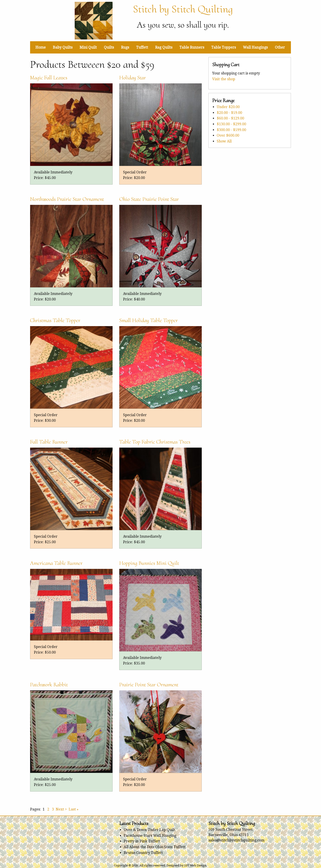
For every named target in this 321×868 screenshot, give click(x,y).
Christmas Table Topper (55, 320)
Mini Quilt (88, 47)
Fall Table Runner (49, 442)
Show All (224, 141)
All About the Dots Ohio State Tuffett (155, 847)
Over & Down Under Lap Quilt (149, 830)
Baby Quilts (63, 47)
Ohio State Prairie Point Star (149, 199)
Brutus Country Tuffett (143, 853)
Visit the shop (224, 79)
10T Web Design (195, 865)
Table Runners (192, 47)
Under (228, 107)
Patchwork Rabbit (49, 685)
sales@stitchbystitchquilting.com (236, 840)
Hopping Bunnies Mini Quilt (149, 563)
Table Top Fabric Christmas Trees (155, 442)
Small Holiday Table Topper (148, 320)
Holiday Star (133, 78)
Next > (61, 809)
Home (41, 47)
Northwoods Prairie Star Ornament (67, 199)
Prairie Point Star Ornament (149, 685)
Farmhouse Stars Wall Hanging (150, 836)
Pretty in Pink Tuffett (142, 841)
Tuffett (142, 47)
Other (280, 47)
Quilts (109, 47)
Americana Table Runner (56, 563)
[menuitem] (41, 47)
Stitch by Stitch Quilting (183, 9)
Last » (74, 809)
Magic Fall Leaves (49, 78)
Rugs (125, 47)
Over (228, 135)
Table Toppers (224, 47)
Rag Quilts (164, 47)
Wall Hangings (255, 47)
